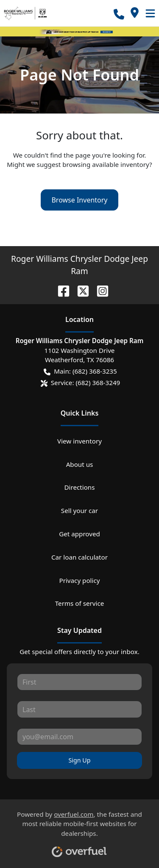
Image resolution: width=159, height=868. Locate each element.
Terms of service (80, 603)
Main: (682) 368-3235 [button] (80, 371)
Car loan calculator (79, 557)
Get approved (79, 534)
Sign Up (79, 760)
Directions (79, 487)
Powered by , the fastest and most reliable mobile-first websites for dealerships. (79, 831)
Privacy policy (79, 580)
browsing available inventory (106, 164)
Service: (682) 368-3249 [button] (81, 383)
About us (80, 464)
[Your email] (79, 737)
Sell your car (79, 510)
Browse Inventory (79, 200)
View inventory (79, 441)
